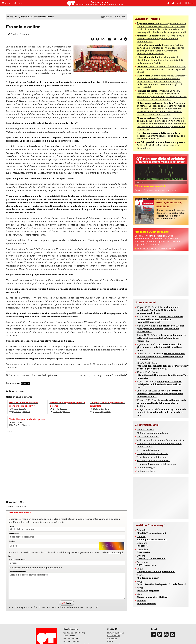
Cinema (25, 383)
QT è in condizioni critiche (151, 186)
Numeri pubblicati (115, 633)
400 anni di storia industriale (152, 433)
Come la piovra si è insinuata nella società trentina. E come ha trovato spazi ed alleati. (161, 69)
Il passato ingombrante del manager (156, 464)
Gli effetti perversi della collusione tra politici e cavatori (161, 136)
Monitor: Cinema (44, 17)
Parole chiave (113, 636)
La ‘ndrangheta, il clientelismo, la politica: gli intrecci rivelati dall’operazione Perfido (160, 60)
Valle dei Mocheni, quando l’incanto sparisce (161, 440)
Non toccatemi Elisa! (148, 436)
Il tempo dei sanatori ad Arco (152, 454)
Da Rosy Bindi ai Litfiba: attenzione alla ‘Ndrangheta (161, 145)
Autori (110, 641)
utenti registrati (62, 519)
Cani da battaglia (146, 468)
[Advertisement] (67, 463)
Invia (67, 603)
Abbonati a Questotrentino (152, 232)
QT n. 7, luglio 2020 (22, 17)
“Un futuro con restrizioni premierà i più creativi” (33, 375)
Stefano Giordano (20, 34)
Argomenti (112, 639)
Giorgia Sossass (60, 409)
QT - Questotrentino (148, 450)
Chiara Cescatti (19, 409)
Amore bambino (145, 429)
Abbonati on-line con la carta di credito (156, 248)
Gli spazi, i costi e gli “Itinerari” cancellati (104, 375)
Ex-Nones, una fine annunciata (153, 461)
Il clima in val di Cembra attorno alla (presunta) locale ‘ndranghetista (161, 39)
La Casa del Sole (146, 471)
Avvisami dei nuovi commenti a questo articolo (35, 568)
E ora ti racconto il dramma (152, 457)
